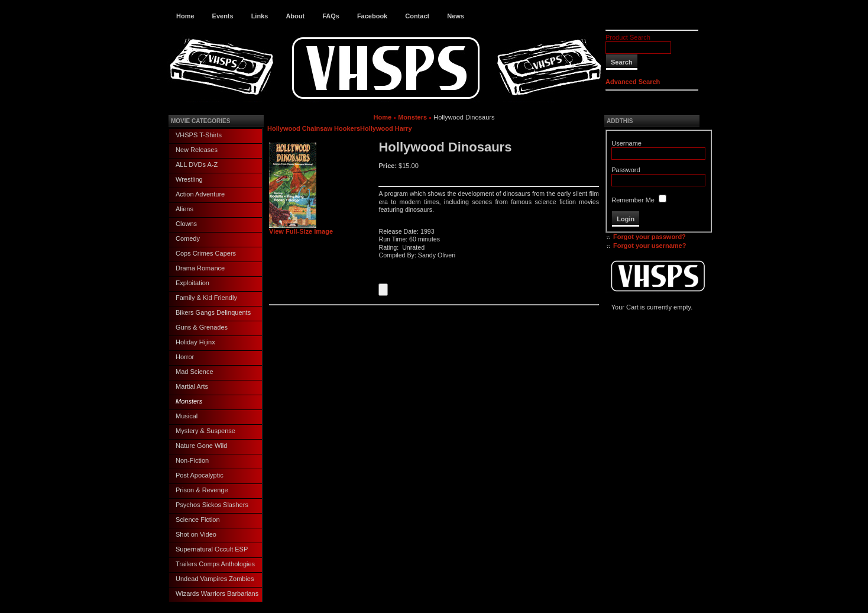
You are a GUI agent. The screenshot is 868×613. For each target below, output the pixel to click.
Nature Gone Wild (201, 446)
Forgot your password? (650, 237)
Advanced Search (633, 82)
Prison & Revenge (202, 490)
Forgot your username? (650, 246)
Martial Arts (192, 386)
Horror (185, 357)
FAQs (331, 16)
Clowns (186, 224)
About (295, 16)
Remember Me (633, 200)
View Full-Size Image (301, 228)
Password (626, 170)
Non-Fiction (192, 460)
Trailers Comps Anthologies (215, 564)
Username (626, 143)
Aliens (184, 209)
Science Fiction (198, 520)
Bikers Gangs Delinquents (213, 312)
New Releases (197, 150)
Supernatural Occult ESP (212, 549)
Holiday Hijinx (195, 342)
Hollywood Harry (386, 128)
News (456, 16)
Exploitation (192, 283)
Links (260, 16)
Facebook (372, 16)
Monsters (189, 401)
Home (185, 16)
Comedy (188, 238)
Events (223, 16)
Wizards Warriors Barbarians (217, 593)
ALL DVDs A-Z (197, 164)
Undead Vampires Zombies (215, 579)
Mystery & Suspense (205, 431)
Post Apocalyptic (200, 475)
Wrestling (189, 179)
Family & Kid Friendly (206, 298)
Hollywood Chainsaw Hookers (314, 128)
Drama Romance (200, 268)
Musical (187, 416)
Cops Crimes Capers (206, 253)
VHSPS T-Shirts (199, 135)
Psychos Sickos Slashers (212, 505)
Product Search (628, 37)
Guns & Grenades (202, 327)
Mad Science (195, 372)
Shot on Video (196, 534)
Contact (417, 16)
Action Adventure (200, 194)
